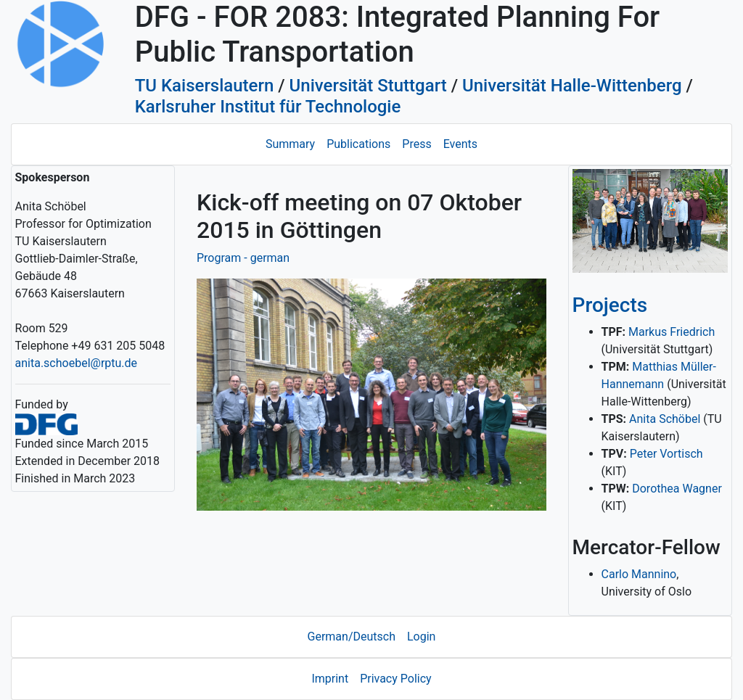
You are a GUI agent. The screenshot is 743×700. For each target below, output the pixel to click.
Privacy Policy (396, 679)
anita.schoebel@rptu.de (77, 363)
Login (421, 637)
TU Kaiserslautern (205, 86)
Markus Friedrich (672, 332)
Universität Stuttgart (368, 86)
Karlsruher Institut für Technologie (268, 107)
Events (460, 144)
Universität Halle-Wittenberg (572, 86)
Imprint (330, 679)
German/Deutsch (352, 637)
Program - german (243, 258)
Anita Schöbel (665, 419)
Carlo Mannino (639, 574)
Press (416, 144)
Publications (358, 144)
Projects (610, 305)
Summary (290, 144)
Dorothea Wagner (677, 489)
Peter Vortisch (666, 454)
